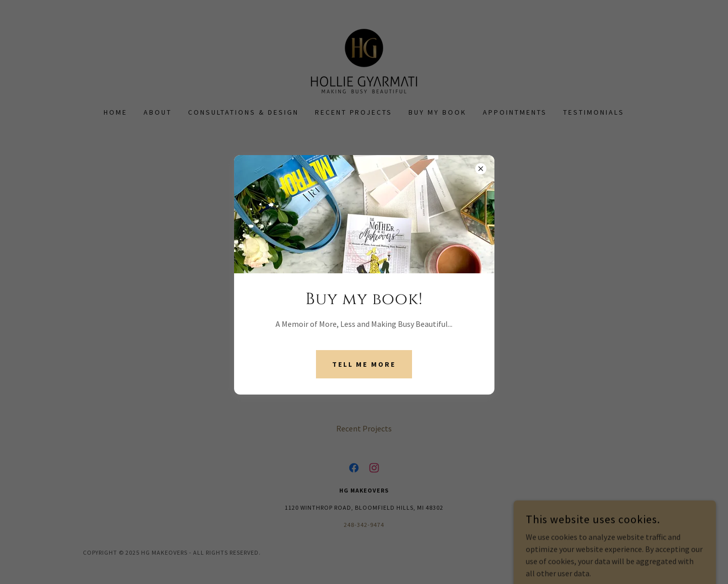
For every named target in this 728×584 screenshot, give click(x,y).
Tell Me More (364, 364)
